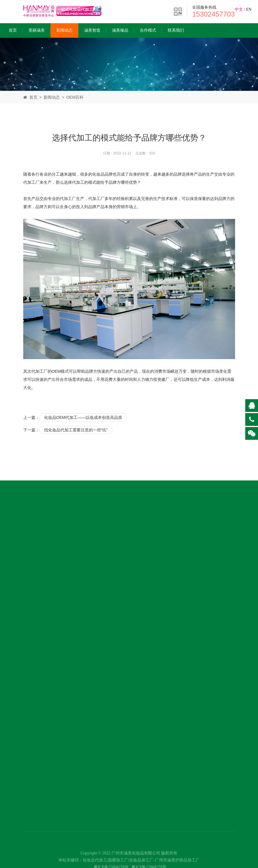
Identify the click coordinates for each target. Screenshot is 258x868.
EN (249, 9)
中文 (239, 9)
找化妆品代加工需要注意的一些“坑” (76, 430)
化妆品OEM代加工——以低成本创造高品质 (83, 417)
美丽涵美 (37, 30)
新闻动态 (64, 30)
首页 (13, 30)
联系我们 (176, 30)
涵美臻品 (120, 30)
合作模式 (148, 30)
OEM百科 (75, 97)
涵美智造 (92, 30)
